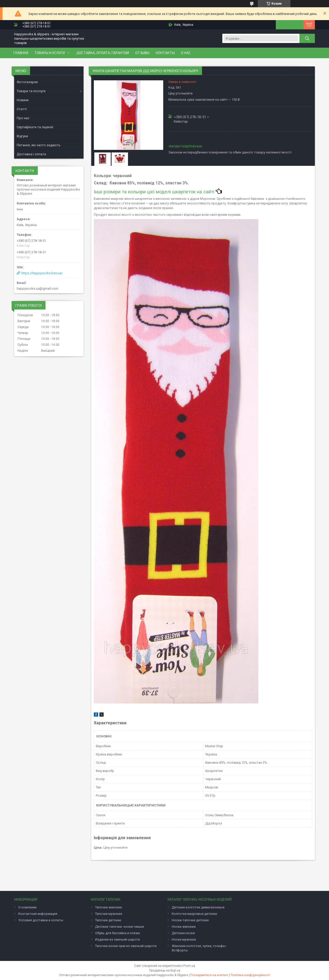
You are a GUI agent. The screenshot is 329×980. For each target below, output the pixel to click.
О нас (186, 53)
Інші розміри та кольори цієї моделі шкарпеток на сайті (158, 192)
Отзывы (142, 53)
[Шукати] (307, 38)
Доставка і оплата (31, 154)
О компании (27, 907)
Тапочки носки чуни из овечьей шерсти (126, 946)
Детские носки (183, 933)
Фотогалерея (27, 82)
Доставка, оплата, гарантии (103, 53)
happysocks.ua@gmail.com (38, 289)
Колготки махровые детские (194, 914)
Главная (21, 53)
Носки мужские (184, 939)
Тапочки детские (108, 920)
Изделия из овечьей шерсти (117, 939)
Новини (23, 100)
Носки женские (184, 927)
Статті (22, 109)
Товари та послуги (31, 91)
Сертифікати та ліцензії (35, 127)
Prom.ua (189, 966)
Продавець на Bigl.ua (165, 970)
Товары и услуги (50, 53)
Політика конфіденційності (250, 975)
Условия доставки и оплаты (41, 920)
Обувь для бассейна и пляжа (117, 933)
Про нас (23, 118)
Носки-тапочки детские (190, 920)
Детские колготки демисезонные (198, 907)
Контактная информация (38, 914)
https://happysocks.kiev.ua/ (42, 273)
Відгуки (22, 136)
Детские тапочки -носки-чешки (120, 927)
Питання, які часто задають (39, 145)
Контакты (165, 53)
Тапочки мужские (109, 914)
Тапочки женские (108, 907)
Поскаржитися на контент (209, 975)
